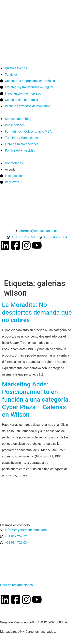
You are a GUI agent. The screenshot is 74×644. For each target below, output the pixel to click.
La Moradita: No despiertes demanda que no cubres (37, 312)
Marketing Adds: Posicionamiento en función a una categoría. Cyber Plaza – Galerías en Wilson (36, 399)
